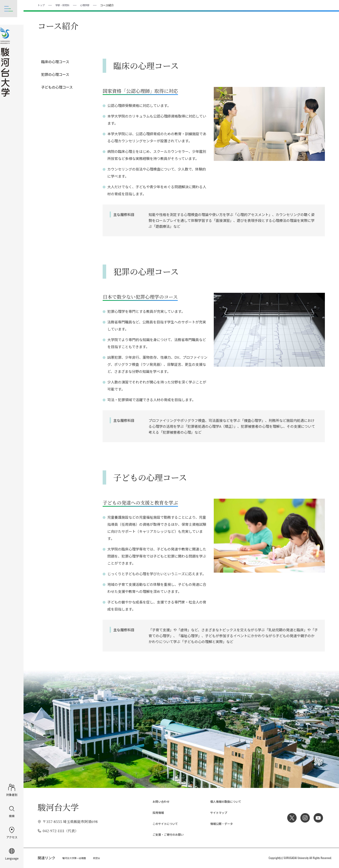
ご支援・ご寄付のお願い (166, 834)
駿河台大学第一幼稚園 (77, 858)
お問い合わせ (157, 801)
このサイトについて (162, 823)
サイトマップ (215, 812)
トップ (42, 5)
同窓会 (102, 858)
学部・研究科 (65, 5)
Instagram (303, 818)
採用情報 (153, 812)
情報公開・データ (218, 823)
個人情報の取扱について (224, 801)
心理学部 (90, 5)
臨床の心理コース (55, 61)
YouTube (318, 818)
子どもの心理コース (57, 87)
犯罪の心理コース (55, 74)
